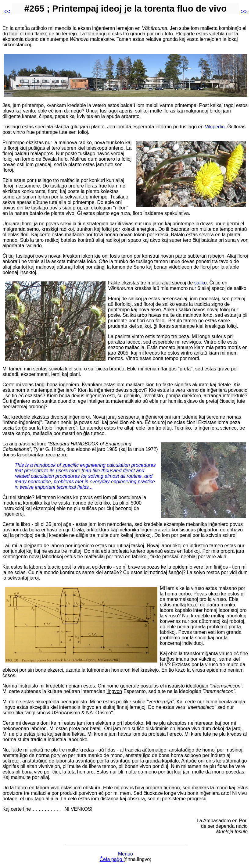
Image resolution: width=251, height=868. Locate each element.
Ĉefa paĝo (112, 860)
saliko (201, 283)
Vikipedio (215, 127)
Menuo (125, 855)
